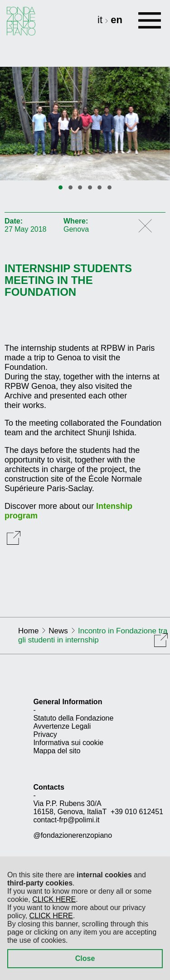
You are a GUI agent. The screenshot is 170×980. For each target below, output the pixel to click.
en (117, 20)
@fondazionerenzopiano (73, 835)
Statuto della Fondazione (73, 718)
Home (28, 631)
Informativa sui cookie (68, 743)
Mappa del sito (57, 751)
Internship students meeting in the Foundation (68, 280)
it (101, 20)
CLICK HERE (54, 899)
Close (85, 958)
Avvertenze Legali (62, 726)
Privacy (45, 734)
